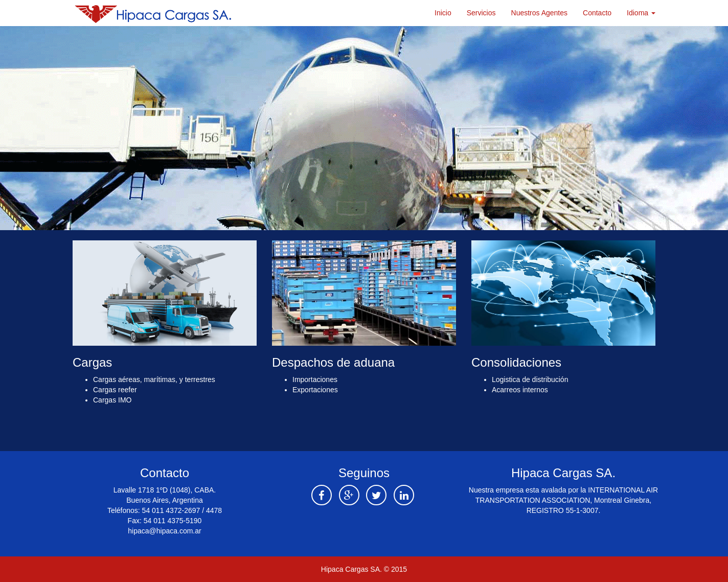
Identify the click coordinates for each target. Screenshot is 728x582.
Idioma (641, 13)
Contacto (597, 13)
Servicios (481, 13)
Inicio (443, 13)
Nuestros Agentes (540, 13)
